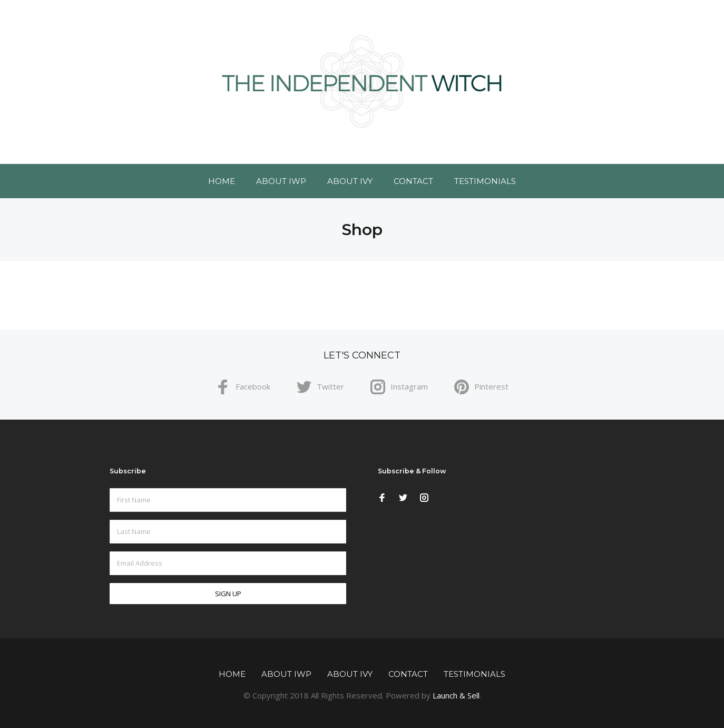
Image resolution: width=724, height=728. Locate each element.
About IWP (281, 181)
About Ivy (350, 181)
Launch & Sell (456, 695)
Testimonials (485, 181)
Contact (413, 181)
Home (222, 181)
